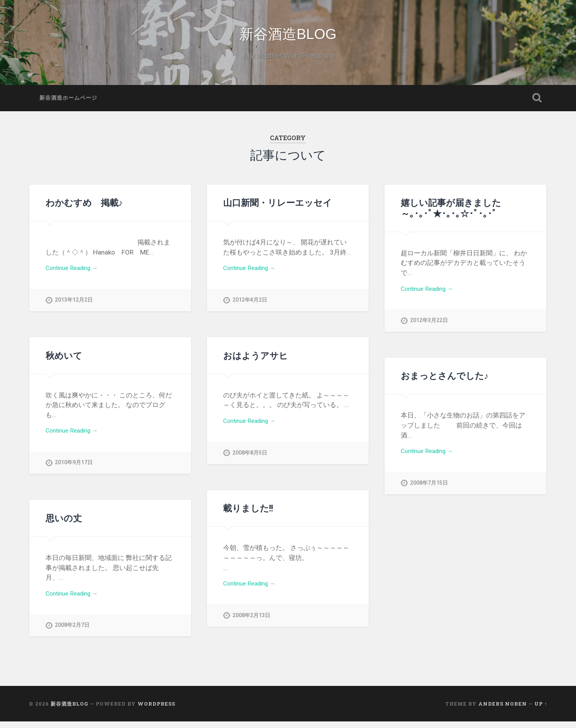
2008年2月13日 (251, 624)
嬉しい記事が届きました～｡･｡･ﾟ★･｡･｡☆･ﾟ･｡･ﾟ (451, 214)
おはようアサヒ (256, 362)
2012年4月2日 (250, 308)
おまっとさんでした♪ (445, 382)
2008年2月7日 (72, 634)
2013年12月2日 (74, 308)
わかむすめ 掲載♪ (84, 209)
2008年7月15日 (429, 491)
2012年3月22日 (429, 329)
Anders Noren (503, 710)
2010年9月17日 (74, 471)
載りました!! (248, 514)
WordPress (156, 710)
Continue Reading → (75, 275)
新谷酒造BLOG (288, 37)
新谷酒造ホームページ (68, 104)
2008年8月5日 (250, 461)
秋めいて (64, 362)
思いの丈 (64, 524)
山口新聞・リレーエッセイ (278, 209)
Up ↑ (541, 710)
